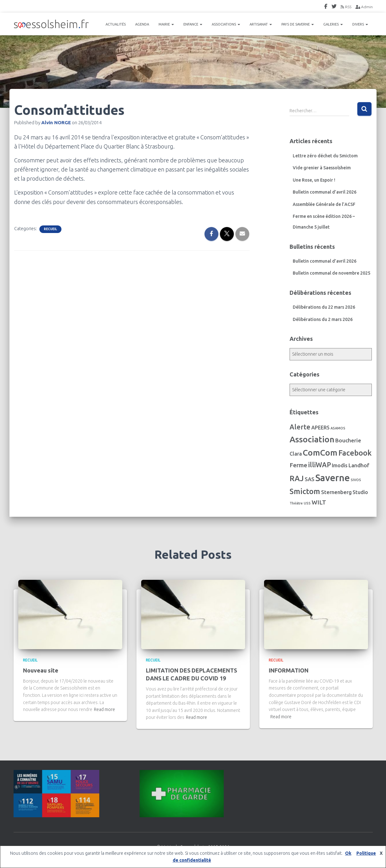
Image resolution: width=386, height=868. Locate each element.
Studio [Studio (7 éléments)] (360, 492)
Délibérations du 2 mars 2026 (323, 319)
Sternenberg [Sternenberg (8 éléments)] (336, 492)
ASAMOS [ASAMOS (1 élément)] (338, 428)
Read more (104, 709)
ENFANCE (193, 24)
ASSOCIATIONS (226, 24)
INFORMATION (289, 670)
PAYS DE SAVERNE (298, 24)
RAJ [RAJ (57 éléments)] (297, 478)
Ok (348, 853)
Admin (364, 7)
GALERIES (333, 24)
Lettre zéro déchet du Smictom (325, 156)
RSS (346, 7)
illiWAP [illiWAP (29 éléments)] (320, 465)
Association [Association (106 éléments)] (312, 439)
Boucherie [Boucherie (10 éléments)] (348, 440)
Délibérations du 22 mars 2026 (324, 307)
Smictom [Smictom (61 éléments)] (305, 491)
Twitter (334, 7)
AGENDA (142, 24)
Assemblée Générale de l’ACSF (324, 204)
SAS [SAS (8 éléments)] (310, 479)
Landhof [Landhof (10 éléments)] (359, 465)
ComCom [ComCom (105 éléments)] (320, 452)
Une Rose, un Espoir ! (314, 180)
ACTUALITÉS (116, 24)
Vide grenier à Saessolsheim (322, 168)
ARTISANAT (261, 24)
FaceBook (326, 7)
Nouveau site (41, 670)
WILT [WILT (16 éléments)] (319, 502)
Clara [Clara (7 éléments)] (296, 454)
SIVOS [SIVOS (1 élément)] (356, 480)
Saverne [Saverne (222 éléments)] (333, 478)
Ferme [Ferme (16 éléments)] (298, 465)
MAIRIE (166, 24)
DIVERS (360, 24)
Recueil (50, 229)
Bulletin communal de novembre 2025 (331, 273)
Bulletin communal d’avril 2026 (325, 192)
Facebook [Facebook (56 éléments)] (355, 453)
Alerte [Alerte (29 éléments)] (300, 427)
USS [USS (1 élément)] (307, 503)
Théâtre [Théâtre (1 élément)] (296, 503)
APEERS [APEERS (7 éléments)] (320, 428)
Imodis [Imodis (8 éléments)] (340, 465)
